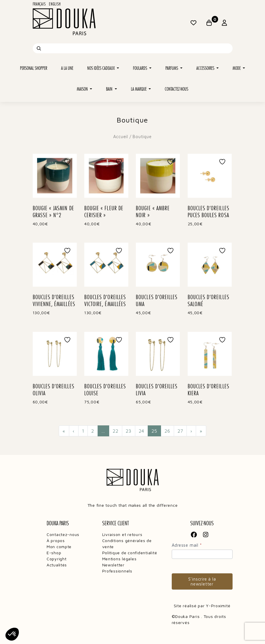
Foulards (140, 68)
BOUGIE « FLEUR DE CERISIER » (104, 212)
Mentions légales (119, 559)
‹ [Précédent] (74, 431)
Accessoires (206, 68)
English (55, 4)
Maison (83, 89)
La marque (139, 89)
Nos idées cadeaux (101, 68)
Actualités (57, 565)
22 (116, 431)
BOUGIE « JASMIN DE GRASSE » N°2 (53, 212)
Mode (237, 68)
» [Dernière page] (201, 431)
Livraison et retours (122, 534)
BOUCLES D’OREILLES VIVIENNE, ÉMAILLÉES (54, 301)
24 (142, 431)
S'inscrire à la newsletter (202, 581)
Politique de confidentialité (130, 553)
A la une (67, 68)
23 (129, 431)
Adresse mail (187, 545)
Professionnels (117, 571)
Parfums (172, 68)
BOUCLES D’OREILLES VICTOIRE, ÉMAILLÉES (105, 301)
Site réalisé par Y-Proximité (202, 606)
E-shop (54, 553)
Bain (110, 89)
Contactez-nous (177, 89)
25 (156, 431)
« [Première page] (64, 431)
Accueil (120, 137)
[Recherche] (39, 48)
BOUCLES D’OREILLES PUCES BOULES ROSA (209, 212)
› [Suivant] (191, 431)
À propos (56, 540)
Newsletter (113, 565)
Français (39, 4)
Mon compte (59, 547)
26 (167, 431)
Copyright (57, 559)
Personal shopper (34, 68)
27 (180, 431)
